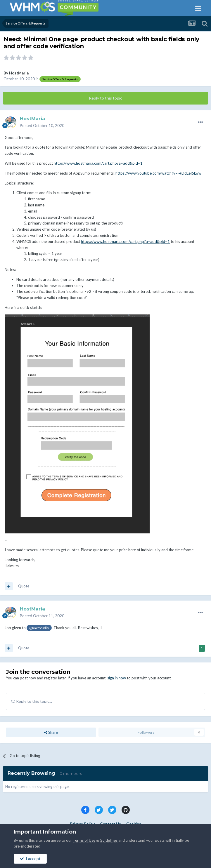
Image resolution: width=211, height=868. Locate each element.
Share (51, 732)
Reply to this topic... (32, 701)
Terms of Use (84, 840)
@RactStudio (39, 628)
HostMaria (19, 73)
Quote (24, 586)
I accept (30, 859)
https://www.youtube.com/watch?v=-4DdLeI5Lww (158, 173)
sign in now (117, 678)
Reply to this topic (105, 98)
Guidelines (109, 840)
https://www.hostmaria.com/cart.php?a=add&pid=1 (98, 163)
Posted (42, 126)
